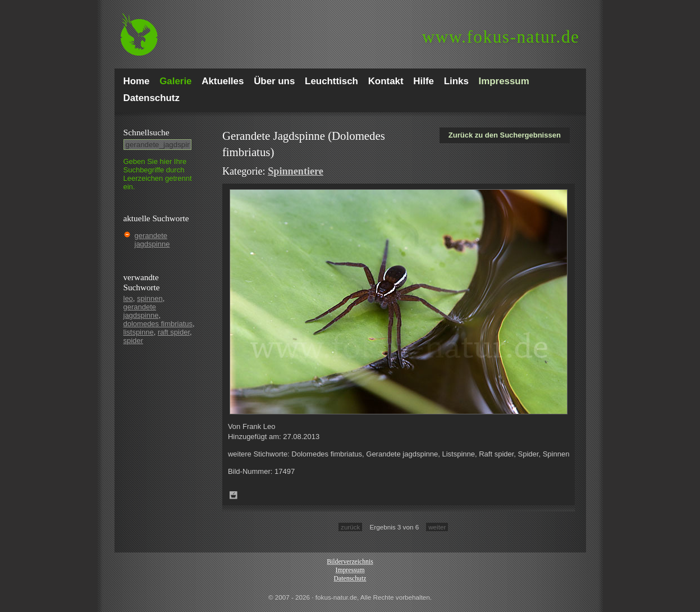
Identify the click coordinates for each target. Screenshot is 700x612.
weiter (437, 527)
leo (128, 298)
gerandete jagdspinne (152, 240)
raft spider (174, 332)
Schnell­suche (147, 132)
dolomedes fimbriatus (158, 324)
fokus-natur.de (501, 37)
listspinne (139, 332)
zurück (350, 527)
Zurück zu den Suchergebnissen (505, 135)
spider (133, 341)
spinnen (150, 298)
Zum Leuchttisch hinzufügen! (234, 495)
